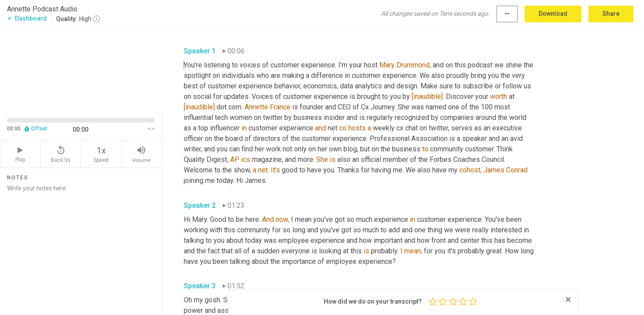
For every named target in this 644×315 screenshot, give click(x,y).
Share (611, 14)
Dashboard (27, 18)
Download (553, 14)
